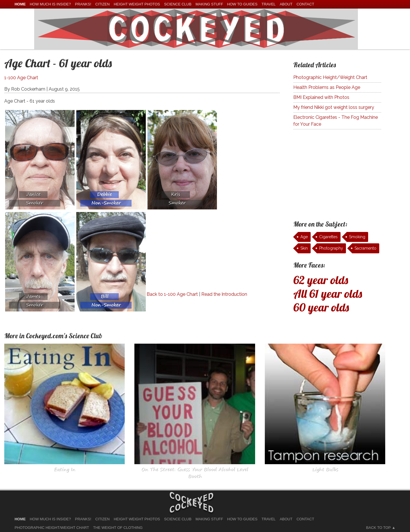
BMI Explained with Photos (321, 97)
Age (304, 237)
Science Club (178, 4)
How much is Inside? (50, 4)
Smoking (357, 237)
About (286, 4)
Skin (304, 248)
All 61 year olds (328, 293)
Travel (268, 4)
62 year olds (321, 280)
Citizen (103, 4)
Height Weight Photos (137, 4)
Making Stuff (209, 4)
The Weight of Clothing (118, 528)
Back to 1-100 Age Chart (172, 294)
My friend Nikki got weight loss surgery (334, 107)
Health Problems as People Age (327, 87)
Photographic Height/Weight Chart (330, 77)
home (20, 4)
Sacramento (365, 248)
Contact (305, 4)
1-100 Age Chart (21, 78)
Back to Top (378, 528)
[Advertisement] (194, 251)
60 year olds (321, 307)
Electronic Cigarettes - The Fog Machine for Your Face (336, 121)
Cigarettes (328, 237)
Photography (331, 248)
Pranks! (83, 4)
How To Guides (242, 4)
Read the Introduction (224, 294)
